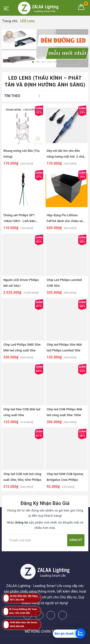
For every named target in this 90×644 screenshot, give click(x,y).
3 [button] (43, 62)
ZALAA (55, 639)
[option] (45, 48)
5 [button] (55, 62)
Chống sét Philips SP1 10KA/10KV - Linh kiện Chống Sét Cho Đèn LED (20, 221)
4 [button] (49, 62)
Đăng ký (76, 540)
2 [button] (37, 62)
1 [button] (33, 62)
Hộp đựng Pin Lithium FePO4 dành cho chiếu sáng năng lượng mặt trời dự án (67, 221)
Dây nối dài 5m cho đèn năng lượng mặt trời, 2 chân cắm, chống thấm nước (66, 157)
